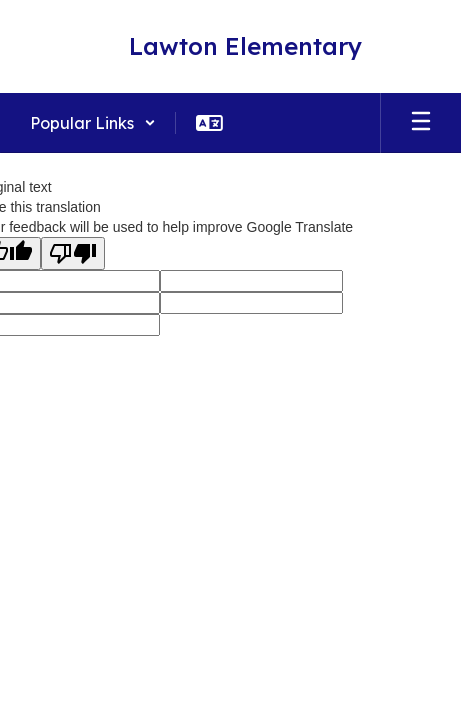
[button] (93, 123)
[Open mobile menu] (421, 123)
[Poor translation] (73, 253)
